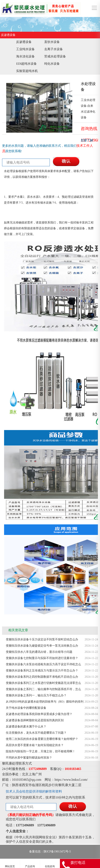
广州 (38, 774)
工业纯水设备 (25, 49)
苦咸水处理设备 (55, 56)
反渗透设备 (24, 42)
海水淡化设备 (25, 56)
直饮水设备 (52, 42)
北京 (25, 774)
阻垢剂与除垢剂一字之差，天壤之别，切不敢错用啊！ (40, 751)
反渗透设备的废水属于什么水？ (26, 727)
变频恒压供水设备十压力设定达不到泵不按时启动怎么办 (42, 639)
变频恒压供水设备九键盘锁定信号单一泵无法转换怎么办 (42, 646)
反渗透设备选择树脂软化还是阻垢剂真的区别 (35, 720)
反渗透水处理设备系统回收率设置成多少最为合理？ (39, 714)
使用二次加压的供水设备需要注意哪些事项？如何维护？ (42, 739)
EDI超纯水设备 (26, 64)
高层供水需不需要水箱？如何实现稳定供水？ (35, 745)
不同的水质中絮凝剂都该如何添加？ (29, 758)
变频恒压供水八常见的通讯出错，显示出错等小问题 (39, 652)
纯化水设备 (52, 64)
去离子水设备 (54, 49)
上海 (32, 774)
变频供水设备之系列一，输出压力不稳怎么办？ (36, 695)
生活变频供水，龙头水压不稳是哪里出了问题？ (36, 733)
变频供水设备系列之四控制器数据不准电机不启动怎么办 (42, 677)
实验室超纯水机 (27, 71)
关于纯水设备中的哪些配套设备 (26, 708)
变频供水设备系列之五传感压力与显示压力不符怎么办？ (42, 671)
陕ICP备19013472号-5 (57, 852)
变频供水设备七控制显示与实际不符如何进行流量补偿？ (42, 658)
